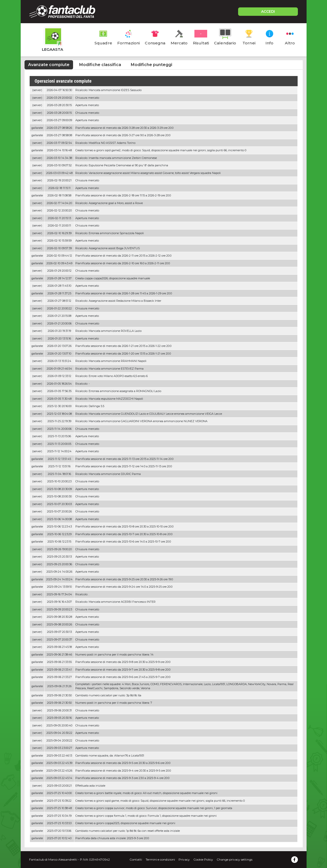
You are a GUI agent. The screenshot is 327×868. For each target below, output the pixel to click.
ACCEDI (268, 11)
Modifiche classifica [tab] (100, 65)
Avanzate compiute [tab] (49, 65)
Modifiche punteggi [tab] (151, 65)
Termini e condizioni (160, 859)
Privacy (184, 859)
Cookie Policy (203, 859)
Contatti (136, 859)
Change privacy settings (235, 859)
